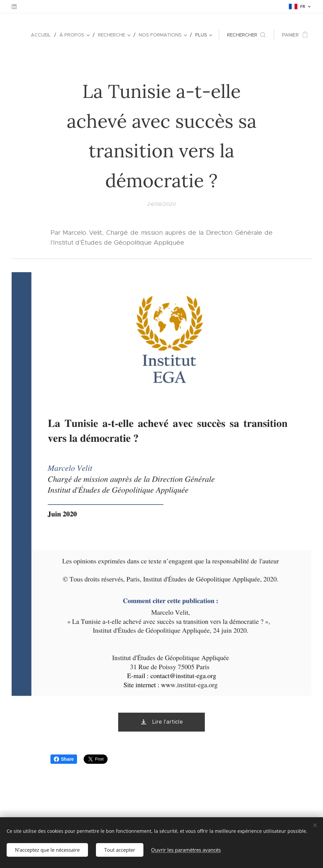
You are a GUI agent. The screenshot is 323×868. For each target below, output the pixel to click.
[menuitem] (43, 35)
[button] (246, 35)
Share (64, 759)
